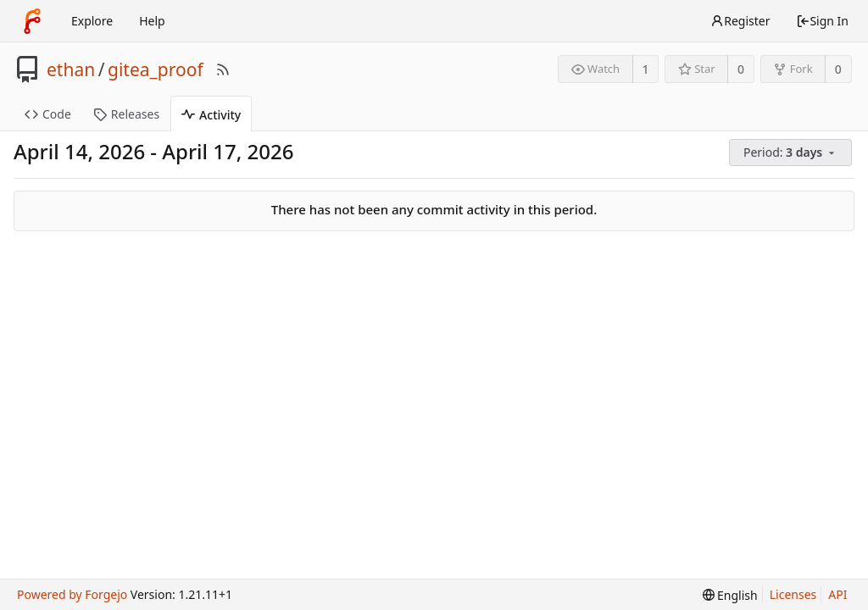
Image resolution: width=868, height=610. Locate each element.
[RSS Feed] (223, 69)
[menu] (792, 153)
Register (740, 21)
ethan (71, 69)
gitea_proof (156, 69)
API (837, 594)
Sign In (822, 21)
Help (152, 21)
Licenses (793, 594)
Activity (211, 115)
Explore (92, 21)
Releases (126, 114)
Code (48, 114)
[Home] (32, 21)
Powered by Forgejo (72, 594)
